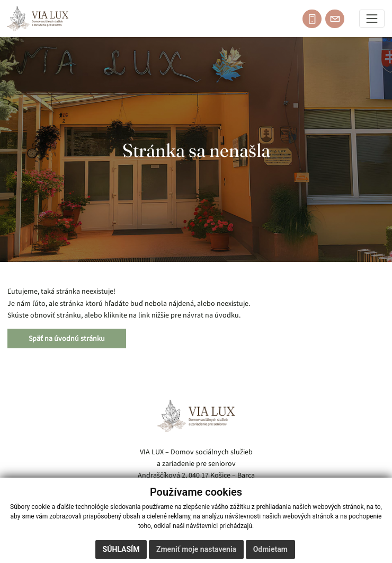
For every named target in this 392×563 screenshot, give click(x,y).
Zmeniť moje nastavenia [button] (196, 549)
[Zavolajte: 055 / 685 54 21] (312, 19)
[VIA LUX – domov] (196, 416)
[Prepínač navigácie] (372, 19)
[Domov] (38, 19)
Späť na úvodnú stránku (67, 338)
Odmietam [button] (270, 549)
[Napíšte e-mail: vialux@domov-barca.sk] (335, 19)
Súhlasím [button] (121, 549)
